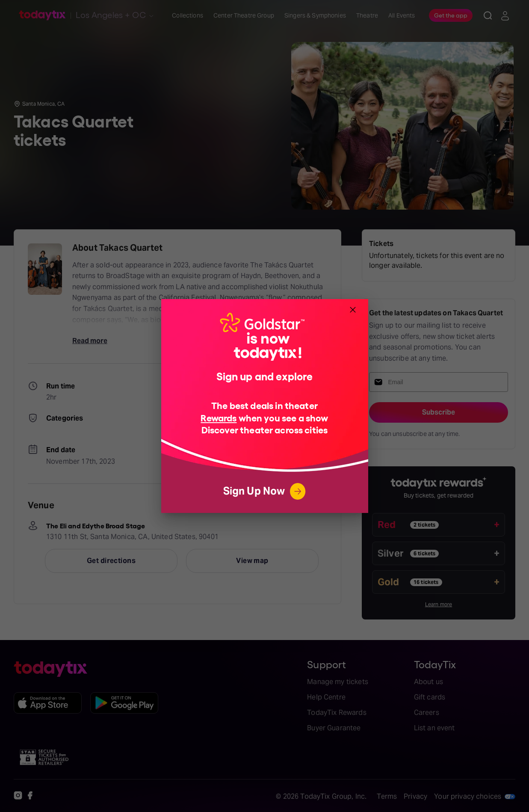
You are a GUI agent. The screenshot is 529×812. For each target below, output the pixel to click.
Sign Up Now (265, 491)
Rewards (219, 417)
